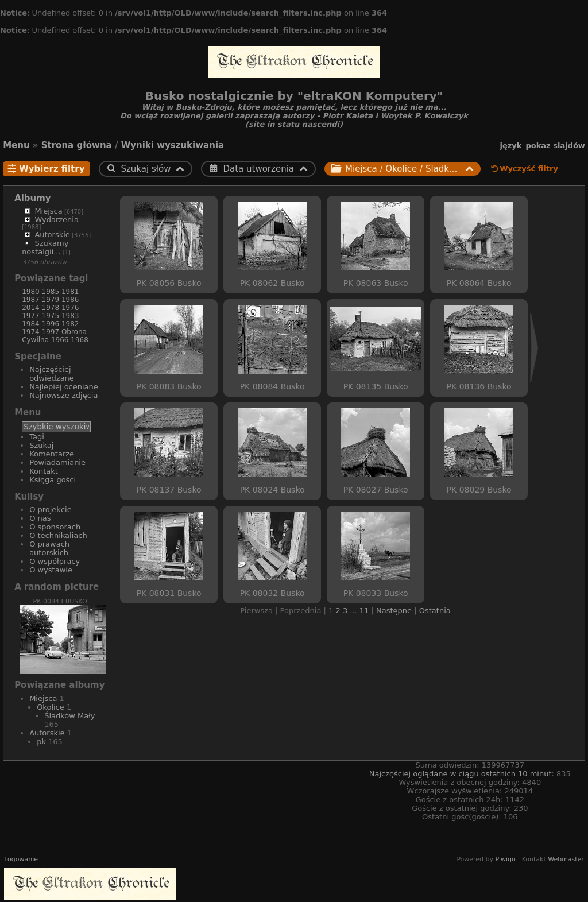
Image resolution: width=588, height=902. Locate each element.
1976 (70, 308)
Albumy (33, 198)
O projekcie (51, 510)
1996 (51, 324)
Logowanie (21, 859)
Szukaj (41, 445)
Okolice (51, 707)
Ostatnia (435, 611)
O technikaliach (58, 535)
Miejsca (48, 211)
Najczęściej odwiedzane (52, 374)
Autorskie (52, 235)
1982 (70, 324)
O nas (40, 518)
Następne (394, 611)
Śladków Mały (69, 716)
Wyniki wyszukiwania (173, 145)
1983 (70, 316)
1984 (31, 324)
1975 (51, 316)
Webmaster (566, 859)
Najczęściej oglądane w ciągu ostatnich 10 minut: (463, 774)
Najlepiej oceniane (64, 387)
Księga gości (53, 480)
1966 (60, 340)
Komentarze (52, 454)
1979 (51, 300)
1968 (80, 340)
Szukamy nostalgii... (45, 247)
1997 (51, 332)
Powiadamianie (57, 462)
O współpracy (55, 561)
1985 (51, 292)
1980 (31, 292)
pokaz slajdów (555, 146)
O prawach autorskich (49, 548)
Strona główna (77, 145)
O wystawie (51, 570)
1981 (70, 292)
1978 (51, 308)
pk (41, 742)
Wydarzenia (57, 220)
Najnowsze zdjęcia (63, 395)
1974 (31, 332)
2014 (31, 308)
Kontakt (44, 471)
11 (364, 611)
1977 (31, 316)
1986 (70, 300)
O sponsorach (55, 527)
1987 (31, 300)
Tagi (37, 437)
